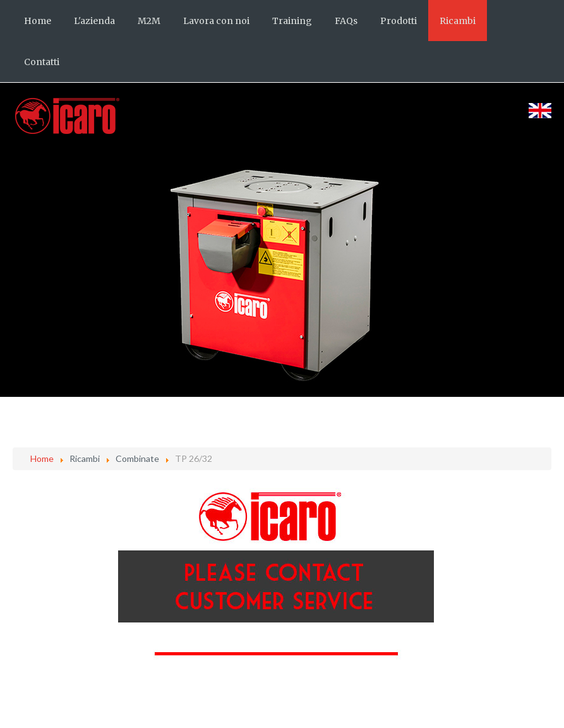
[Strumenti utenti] (548, 495)
